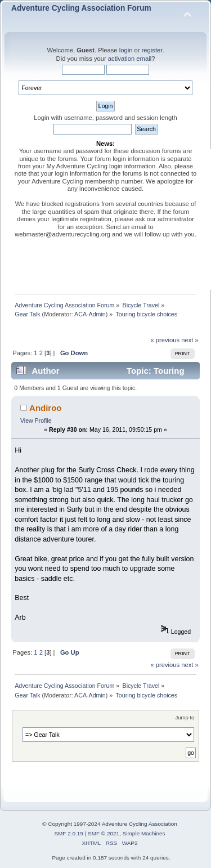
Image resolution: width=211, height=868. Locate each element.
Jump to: (185, 717)
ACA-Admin (90, 314)
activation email (130, 59)
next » (190, 340)
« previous (165, 340)
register (152, 50)
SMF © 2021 (104, 833)
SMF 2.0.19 (69, 833)
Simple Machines (144, 833)
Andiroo (45, 408)
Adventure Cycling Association (140, 824)
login (126, 50)
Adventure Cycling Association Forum (81, 8)
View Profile (36, 420)
